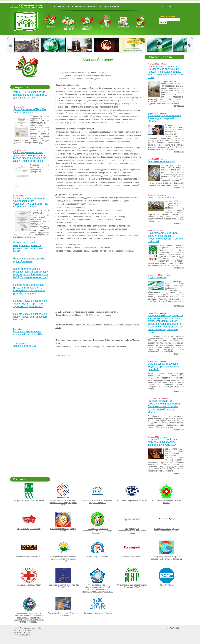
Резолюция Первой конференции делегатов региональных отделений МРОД (28, 247)
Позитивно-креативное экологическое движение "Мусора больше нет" (98, 531)
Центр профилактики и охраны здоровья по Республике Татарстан (166, 558)
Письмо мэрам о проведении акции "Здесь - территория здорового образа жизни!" (30, 304)
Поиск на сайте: (167, 16)
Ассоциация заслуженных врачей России (166, 502)
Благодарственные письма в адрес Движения (30, 260)
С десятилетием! (157, 277)
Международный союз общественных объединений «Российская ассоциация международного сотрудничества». (98, 588)
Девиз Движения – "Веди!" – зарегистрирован (30, 111)
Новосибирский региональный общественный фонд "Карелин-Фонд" (63, 503)
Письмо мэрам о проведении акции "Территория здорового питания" (30, 317)
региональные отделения (87, 28)
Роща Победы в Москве (161, 197)
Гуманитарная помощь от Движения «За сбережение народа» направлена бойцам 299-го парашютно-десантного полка (165, 72)
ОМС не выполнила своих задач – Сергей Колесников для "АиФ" (164, 367)
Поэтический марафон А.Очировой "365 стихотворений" (63, 614)
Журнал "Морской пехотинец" (29, 557)
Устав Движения (62, 356)
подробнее (179, 106)
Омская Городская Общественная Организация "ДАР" (132, 586)
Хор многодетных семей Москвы (98, 613)
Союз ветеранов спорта (98, 557)
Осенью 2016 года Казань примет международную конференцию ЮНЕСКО (163, 442)
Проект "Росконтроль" (132, 557)
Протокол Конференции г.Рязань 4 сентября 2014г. (29, 333)
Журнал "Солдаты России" (29, 529)
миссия (51, 27)
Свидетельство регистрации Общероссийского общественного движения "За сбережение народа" (30, 202)
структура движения (69, 28)
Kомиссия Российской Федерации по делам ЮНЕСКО (98, 502)
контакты (141, 27)
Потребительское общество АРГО (29, 500)
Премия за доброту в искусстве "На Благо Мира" (63, 586)
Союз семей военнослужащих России (63, 530)
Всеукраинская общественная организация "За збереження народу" (63, 559)
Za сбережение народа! (161, 161)
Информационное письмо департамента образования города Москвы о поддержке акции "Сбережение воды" (30, 157)
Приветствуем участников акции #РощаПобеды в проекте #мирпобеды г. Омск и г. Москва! (165, 237)
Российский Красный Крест (29, 585)
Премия (105, 27)
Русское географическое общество (132, 500)
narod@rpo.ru (25, 635)
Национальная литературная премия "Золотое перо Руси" (166, 530)
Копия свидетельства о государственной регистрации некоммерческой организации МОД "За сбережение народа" (31, 273)
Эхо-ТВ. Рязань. (166, 585)
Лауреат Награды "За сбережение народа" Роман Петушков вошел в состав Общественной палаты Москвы (164, 406)
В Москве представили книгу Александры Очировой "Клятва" (164, 118)
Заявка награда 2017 (25, 346)
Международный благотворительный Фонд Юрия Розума (132, 531)
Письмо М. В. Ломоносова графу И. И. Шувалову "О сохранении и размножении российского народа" (29, 289)
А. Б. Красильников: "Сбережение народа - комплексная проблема (86, 312)
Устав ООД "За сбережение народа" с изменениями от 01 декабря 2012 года (30, 95)
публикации (123, 27)
